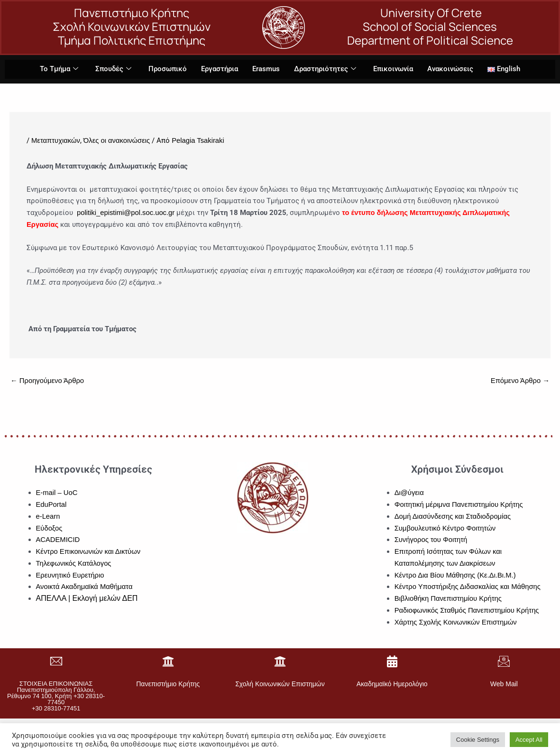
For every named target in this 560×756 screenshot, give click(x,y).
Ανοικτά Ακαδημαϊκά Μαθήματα (85, 587)
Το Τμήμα (59, 70)
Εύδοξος (50, 528)
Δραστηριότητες (325, 70)
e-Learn (48, 517)
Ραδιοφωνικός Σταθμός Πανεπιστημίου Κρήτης (468, 611)
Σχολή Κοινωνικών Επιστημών (280, 684)
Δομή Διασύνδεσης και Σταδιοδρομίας (454, 517)
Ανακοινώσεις (450, 69)
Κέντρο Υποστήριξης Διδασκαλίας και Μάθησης (469, 587)
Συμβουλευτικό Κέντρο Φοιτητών (446, 528)
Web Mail (504, 684)
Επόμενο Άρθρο (520, 381)
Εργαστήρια (220, 69)
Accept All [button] (529, 740)
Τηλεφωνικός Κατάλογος (74, 564)
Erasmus (266, 69)
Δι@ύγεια (409, 493)
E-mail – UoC (57, 493)
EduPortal (52, 505)
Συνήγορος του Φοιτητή (431, 540)
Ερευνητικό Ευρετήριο (71, 575)
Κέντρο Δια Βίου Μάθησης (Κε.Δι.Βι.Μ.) (456, 575)
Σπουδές (113, 70)
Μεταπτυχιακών (56, 141)
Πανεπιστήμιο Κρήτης (168, 684)
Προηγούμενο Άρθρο (48, 381)
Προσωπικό (168, 69)
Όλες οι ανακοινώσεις (118, 141)
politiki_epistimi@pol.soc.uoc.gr (126, 213)
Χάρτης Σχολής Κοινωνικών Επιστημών (457, 622)
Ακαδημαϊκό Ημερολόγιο (392, 684)
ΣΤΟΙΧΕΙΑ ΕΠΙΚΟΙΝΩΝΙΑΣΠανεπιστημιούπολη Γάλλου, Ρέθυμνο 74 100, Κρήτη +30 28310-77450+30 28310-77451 (56, 696)
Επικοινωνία (393, 69)
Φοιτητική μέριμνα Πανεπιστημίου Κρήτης (460, 505)
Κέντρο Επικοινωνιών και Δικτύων (89, 552)
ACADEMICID (58, 540)
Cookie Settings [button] (478, 740)
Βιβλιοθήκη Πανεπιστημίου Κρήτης (449, 599)
